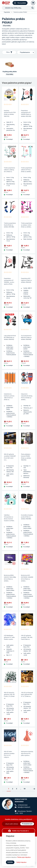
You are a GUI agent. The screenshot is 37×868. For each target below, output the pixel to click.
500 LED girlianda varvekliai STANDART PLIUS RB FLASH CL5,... (10, 457)
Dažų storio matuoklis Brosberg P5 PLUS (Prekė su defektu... (27, 397)
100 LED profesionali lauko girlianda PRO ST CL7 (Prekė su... (27, 694)
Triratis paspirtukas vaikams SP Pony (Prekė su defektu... (26, 170)
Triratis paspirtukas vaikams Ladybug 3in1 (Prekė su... (9, 170)
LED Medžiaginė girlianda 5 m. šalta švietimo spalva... (9, 637)
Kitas (34, 789)
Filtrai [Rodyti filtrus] (9, 52)
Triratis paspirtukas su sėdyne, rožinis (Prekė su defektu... (26, 225)
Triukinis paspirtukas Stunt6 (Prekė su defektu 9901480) (10, 225)
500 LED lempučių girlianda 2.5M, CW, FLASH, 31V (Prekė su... (9, 695)
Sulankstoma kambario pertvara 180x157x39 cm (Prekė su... (9, 397)
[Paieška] (33, 8)
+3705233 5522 (23, 805)
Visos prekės (20, 3)
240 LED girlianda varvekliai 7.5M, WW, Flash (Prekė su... (27, 637)
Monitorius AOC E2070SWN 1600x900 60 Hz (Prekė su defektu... (27, 578)
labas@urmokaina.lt (24, 807)
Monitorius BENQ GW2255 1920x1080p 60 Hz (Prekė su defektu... (10, 578)
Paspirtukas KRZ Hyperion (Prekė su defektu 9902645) (26, 280)
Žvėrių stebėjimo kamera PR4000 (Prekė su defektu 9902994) (26, 457)
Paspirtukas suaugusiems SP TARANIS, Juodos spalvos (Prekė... (9, 281)
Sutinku (10, 862)
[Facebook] (18, 831)
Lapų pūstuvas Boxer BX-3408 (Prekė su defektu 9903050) (10, 337)
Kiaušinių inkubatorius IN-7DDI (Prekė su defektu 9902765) (10, 113)
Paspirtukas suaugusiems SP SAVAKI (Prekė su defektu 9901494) (26, 113)
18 (24, 789)
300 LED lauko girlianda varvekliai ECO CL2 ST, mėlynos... (9, 754)
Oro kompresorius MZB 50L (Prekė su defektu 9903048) (26, 337)
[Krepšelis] (33, 3)
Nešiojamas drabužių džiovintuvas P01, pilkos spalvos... (27, 753)
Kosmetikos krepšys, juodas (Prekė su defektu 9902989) (27, 517)
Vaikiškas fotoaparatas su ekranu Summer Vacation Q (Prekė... (9, 518)
